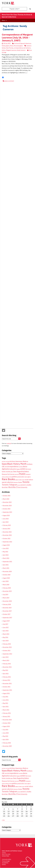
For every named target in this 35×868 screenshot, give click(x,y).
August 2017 (6, 621)
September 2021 (7, 562)
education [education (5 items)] (13, 469)
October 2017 (7, 614)
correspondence (18, 48)
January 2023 (6, 529)
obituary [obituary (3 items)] (7, 477)
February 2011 (7, 713)
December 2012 (7, 667)
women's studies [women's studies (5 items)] (26, 485)
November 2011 (7, 683)
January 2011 (6, 716)
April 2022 (6, 555)
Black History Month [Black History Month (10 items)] (17, 464)
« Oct (3, 820)
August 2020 (6, 578)
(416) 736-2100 (6, 854)
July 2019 (5, 594)
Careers (4, 864)
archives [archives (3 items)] (8, 461)
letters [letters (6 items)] (27, 471)
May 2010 (5, 736)
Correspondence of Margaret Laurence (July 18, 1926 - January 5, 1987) (17, 38)
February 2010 (7, 743)
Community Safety (6, 859)
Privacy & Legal (6, 861)
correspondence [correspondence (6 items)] (13, 466)
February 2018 (7, 604)
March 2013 (6, 660)
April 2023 (6, 522)
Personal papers (18, 46)
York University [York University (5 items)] (23, 487)
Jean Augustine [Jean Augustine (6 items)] (19, 471)
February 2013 (7, 664)
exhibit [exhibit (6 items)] (23, 469)
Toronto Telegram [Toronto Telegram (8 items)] (10, 485)
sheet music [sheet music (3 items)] (22, 480)
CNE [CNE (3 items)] (6, 467)
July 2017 (5, 624)
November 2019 (7, 591)
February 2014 (7, 644)
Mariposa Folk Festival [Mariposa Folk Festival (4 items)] (8, 474)
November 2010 (7, 720)
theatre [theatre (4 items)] (20, 482)
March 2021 (6, 568)
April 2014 (6, 641)
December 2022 (7, 532)
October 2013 (7, 650)
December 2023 (7, 502)
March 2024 (6, 499)
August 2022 (6, 545)
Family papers (6, 46)
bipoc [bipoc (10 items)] (4, 464)
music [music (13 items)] (22, 474)
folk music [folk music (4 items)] (28, 469)
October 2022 (7, 538)
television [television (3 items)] (16, 482)
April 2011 (6, 707)
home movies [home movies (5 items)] (6, 471)
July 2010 (5, 730)
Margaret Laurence (11, 50)
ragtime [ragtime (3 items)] (29, 477)
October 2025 (7, 496)
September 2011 (7, 690)
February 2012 (7, 677)
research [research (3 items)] (17, 480)
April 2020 (6, 581)
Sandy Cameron (21, 50)
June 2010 (6, 733)
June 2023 (6, 519)
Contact (4, 853)
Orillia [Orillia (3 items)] (10, 477)
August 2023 (6, 515)
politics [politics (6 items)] (15, 477)
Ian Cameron (27, 48)
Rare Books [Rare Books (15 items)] (8, 479)
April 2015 (6, 631)
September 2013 (7, 654)
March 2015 (6, 634)
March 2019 (6, 598)
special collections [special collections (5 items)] (8, 482)
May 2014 (5, 637)
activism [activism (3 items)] (4, 461)
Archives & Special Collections (23, 43)
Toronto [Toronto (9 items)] (26, 482)
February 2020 (7, 588)
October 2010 (7, 723)
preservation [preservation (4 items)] (21, 477)
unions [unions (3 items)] (19, 485)
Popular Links (14, 9)
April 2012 (6, 674)
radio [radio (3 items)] (26, 477)
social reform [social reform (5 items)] (29, 479)
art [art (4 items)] (27, 461)
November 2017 (7, 611)
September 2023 (7, 512)
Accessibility (5, 863)
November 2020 (7, 571)
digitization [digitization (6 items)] (6, 469)
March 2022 (6, 558)
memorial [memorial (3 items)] (16, 474)
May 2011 (5, 703)
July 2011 (5, 697)
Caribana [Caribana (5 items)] (30, 464)
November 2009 (7, 746)
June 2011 (6, 700)
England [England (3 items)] (18, 469)
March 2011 (6, 710)
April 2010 (6, 739)
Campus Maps (5, 856)
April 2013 (6, 657)
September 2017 (7, 618)
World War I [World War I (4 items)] (5, 487)
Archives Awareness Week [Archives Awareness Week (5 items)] (18, 461)
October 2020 (7, 575)
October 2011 (7, 687)
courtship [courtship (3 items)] (21, 467)
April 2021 (6, 565)
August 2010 (6, 726)
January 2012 (6, 680)
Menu (4, 20)
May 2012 (5, 670)
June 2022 (6, 548)
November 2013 (7, 647)
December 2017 (7, 608)
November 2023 (7, 505)
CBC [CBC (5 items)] (3, 466)
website (9, 443)
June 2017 (6, 627)
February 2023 (7, 525)
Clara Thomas (10, 48)
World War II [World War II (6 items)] (13, 487)
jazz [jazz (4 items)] (12, 472)
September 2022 (7, 542)
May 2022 (5, 552)
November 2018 (7, 601)
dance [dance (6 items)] (25, 466)
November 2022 (7, 535)
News (12, 46)
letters (4, 50)
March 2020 (6, 585)
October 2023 (7, 509)
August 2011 (6, 693)
